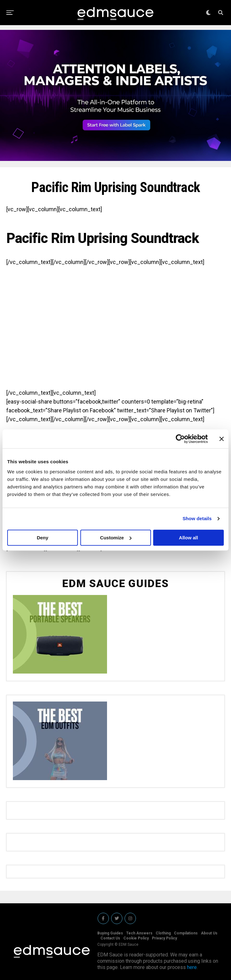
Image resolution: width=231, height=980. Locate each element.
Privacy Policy (164, 938)
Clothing (163, 933)
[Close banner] (222, 439)
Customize (116, 538)
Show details (197, 518)
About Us (209, 933)
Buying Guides (110, 933)
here (192, 967)
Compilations (186, 933)
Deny (43, 538)
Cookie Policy (136, 938)
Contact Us (110, 938)
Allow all (188, 538)
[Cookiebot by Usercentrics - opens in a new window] (180, 439)
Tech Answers (139, 933)
